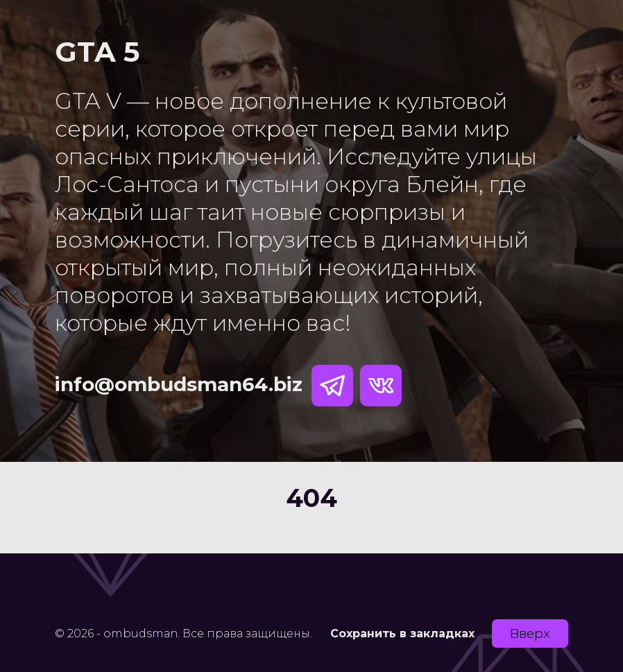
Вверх (530, 634)
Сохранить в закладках (402, 634)
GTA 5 (97, 52)
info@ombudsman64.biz (179, 384)
